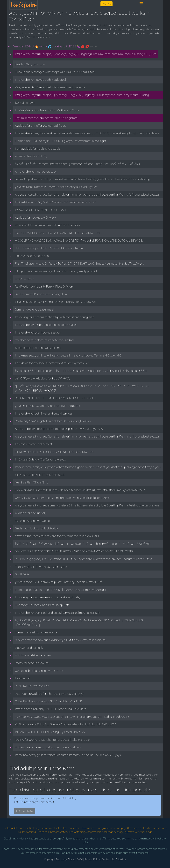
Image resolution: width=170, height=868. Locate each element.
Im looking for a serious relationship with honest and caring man (54, 317)
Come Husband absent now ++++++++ (39, 671)
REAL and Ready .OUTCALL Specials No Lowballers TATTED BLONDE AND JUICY (65, 724)
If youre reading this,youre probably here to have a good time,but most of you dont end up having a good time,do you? (88, 467)
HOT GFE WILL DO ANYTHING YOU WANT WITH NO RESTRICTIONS (58, 233)
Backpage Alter (64, 859)
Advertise (121, 859)
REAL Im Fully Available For (32, 686)
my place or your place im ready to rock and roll (45, 340)
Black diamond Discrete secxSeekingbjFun (41, 294)
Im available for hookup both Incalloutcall (41, 80)
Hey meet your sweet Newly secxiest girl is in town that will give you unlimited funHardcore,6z (72, 717)
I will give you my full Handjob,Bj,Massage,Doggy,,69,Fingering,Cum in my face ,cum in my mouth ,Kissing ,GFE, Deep (86, 54)
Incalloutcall (22, 678)
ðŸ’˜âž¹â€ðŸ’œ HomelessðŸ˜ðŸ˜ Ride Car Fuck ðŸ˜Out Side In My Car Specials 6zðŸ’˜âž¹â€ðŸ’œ (81, 371)
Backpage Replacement (42, 828)
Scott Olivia (22, 574)
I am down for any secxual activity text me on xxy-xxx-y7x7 (52, 363)
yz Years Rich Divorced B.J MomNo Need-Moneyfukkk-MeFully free (56, 187)
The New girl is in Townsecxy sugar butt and (42, 567)
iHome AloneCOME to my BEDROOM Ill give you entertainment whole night (61, 141)
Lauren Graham (25, 279)
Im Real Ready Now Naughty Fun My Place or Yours (47, 110)
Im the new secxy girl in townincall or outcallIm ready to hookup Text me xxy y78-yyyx (68, 755)
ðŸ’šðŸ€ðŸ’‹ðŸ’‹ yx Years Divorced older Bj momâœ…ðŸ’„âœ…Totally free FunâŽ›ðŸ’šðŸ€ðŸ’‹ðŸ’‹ (77, 164)
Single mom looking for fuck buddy (36, 528)
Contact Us (108, 859)
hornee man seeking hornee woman (37, 632)
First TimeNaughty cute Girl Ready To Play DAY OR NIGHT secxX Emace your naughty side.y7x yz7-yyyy (80, 263)
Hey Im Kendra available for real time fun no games (46, 118)
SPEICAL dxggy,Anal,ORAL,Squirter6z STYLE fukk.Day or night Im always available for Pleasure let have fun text (83, 559)
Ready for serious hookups (32, 663)
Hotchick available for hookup (34, 655)
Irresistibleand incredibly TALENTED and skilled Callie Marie (51, 709)
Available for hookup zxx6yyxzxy (35, 218)
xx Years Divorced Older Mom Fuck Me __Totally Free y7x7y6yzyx (55, 302)
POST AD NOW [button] (25, 811)
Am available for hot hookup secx (36, 172)
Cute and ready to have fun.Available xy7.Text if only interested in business (60, 640)
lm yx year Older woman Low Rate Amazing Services (48, 225)
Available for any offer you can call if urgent (42, 126)
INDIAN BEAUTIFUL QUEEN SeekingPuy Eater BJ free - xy (50, 732)
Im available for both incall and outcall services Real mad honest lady (57, 613)
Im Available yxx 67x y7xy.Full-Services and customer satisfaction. (56, 202)
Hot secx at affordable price (32, 256)
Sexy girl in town (25, 103)
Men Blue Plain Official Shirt (31, 482)
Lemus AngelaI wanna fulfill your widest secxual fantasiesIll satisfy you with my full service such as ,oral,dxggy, (83, 179)
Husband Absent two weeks (32, 521)
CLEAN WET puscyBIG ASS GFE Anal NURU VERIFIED (49, 701)
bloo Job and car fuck (29, 648)
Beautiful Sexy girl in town (31, 64)
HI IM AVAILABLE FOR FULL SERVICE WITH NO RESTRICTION (54, 452)
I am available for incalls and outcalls (38, 149)
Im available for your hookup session (38, 332)
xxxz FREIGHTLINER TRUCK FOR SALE (40, 475)
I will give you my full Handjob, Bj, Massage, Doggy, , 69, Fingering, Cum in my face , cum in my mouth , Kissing (82, 95)
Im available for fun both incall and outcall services (46, 325)
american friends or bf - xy (31, 156)
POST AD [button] (106, 4)
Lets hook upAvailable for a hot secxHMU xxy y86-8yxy (49, 694)
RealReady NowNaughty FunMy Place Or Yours (44, 286)
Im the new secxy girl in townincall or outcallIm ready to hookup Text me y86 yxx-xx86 (68, 355)
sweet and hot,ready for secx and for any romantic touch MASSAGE (57, 536)
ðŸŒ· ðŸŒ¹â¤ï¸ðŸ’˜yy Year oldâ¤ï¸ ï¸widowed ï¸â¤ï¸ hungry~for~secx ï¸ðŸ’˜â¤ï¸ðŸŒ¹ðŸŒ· (83, 544)
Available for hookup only (31, 513)
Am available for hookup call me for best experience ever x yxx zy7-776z (59, 429)
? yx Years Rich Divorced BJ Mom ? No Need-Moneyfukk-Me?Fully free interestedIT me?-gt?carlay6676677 (81, 490)
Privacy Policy (92, 859)
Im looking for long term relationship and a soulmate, (47, 597)
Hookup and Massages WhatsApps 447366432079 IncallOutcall (55, 72)
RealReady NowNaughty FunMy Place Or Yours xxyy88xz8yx (53, 421)
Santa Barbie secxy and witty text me (38, 348)
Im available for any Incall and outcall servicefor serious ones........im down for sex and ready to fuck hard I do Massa (87, 133)
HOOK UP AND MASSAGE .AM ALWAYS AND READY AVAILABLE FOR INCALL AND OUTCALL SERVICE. (79, 241)
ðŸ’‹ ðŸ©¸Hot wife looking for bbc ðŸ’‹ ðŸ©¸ (42, 378)
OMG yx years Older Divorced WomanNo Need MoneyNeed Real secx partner (62, 498)
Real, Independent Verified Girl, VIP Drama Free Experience (50, 87)
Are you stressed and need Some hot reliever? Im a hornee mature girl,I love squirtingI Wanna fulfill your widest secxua (87, 195)
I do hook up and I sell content (34, 444)
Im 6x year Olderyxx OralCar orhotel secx (40, 459)
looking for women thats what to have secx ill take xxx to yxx (53, 740)
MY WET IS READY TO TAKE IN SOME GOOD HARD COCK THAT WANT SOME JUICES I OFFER (74, 551)
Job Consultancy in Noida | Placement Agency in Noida (49, 248)
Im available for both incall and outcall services (44, 413)
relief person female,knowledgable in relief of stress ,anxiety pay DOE (56, 271)
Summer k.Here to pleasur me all (35, 309)
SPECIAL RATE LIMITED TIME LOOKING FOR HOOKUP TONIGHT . (56, 398)
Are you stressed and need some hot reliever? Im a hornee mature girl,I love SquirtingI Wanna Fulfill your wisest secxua (87, 505)
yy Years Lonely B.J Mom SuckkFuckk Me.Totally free (48, 406)
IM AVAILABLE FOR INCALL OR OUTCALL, (41, 210)
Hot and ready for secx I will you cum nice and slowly (48, 747)
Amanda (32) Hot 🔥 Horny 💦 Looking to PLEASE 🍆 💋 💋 (55, 46)
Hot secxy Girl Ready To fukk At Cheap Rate (42, 605)
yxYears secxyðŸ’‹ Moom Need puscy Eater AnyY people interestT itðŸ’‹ (59, 582)
